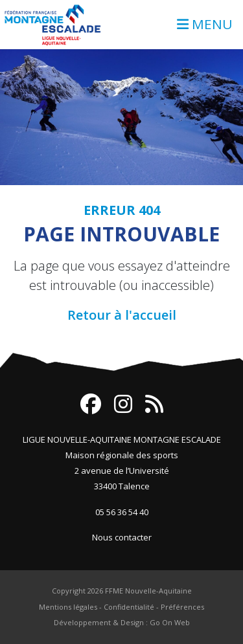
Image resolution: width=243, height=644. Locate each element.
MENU (205, 24)
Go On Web (170, 622)
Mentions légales (68, 607)
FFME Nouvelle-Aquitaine (148, 591)
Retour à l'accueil (122, 315)
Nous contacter (122, 537)
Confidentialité (129, 607)
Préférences (182, 607)
